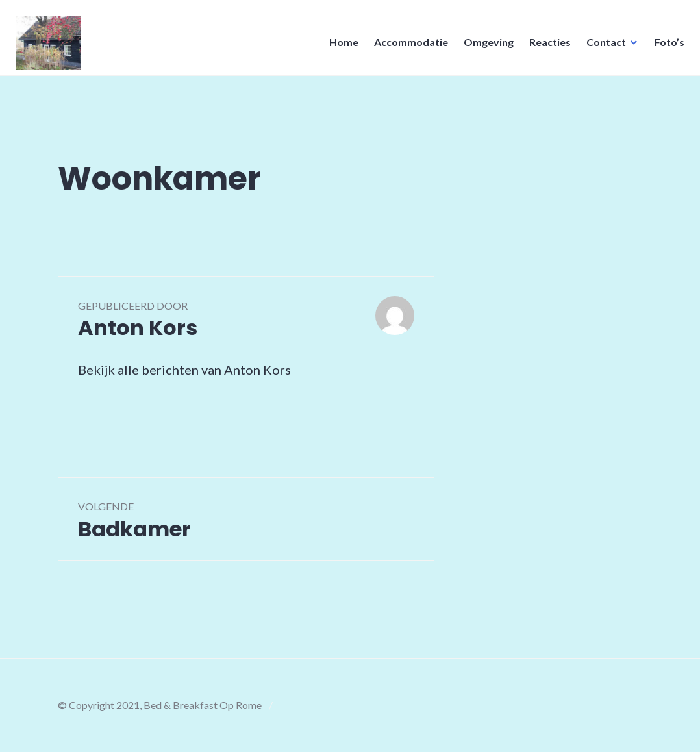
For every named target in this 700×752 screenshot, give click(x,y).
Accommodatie (407, 46)
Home (340, 46)
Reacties (546, 46)
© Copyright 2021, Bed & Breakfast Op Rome (160, 705)
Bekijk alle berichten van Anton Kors (184, 370)
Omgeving (485, 46)
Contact (602, 46)
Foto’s (666, 46)
